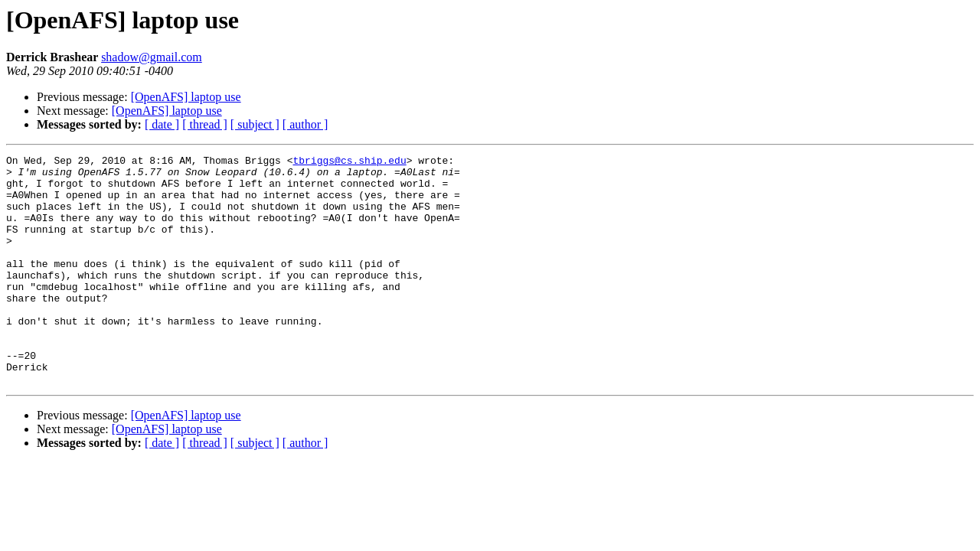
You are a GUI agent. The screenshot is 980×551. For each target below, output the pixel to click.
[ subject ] (255, 124)
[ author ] (305, 124)
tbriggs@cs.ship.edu (349, 162)
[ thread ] (205, 124)
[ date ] (162, 124)
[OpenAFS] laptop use (186, 97)
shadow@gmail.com (152, 57)
